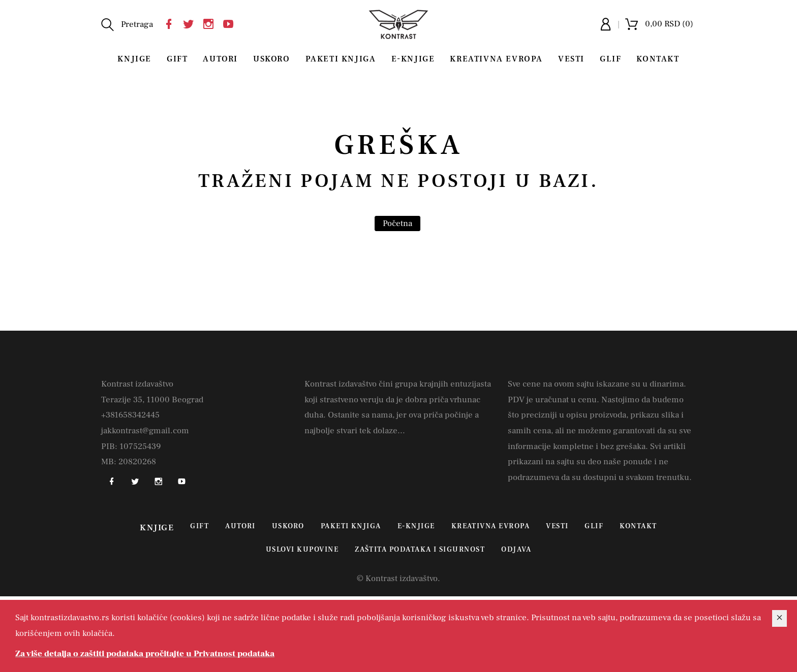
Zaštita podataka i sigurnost (420, 550)
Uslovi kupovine (302, 550)
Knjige (134, 59)
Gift (177, 59)
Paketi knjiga (341, 59)
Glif (610, 59)
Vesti (571, 59)
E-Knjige (413, 59)
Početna (397, 223)
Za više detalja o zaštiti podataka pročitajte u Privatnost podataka (145, 654)
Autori (220, 59)
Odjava (516, 550)
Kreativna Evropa (496, 59)
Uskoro (272, 59)
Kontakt (658, 59)
